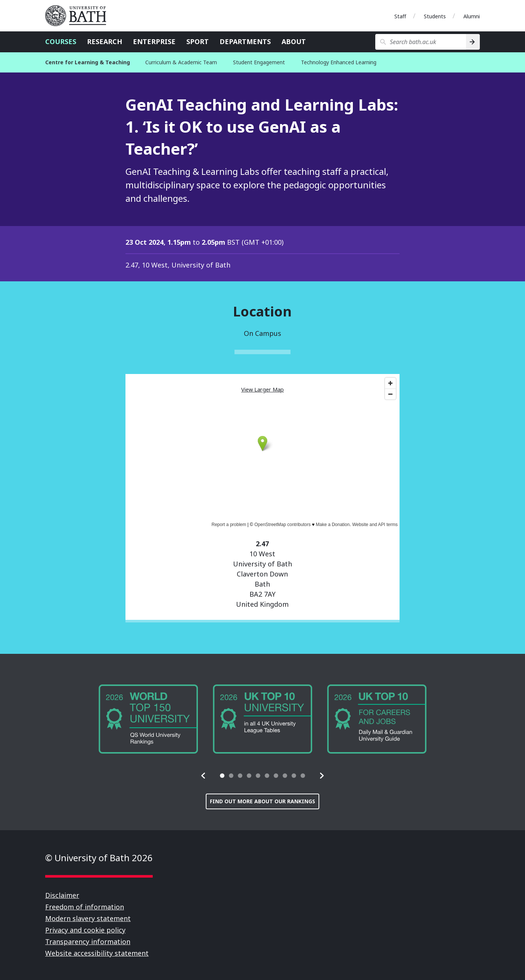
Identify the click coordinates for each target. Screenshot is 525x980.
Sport (198, 41)
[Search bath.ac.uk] (421, 42)
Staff (400, 16)
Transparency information (88, 942)
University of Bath (79, 16)
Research (105, 41)
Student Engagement (259, 62)
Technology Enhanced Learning (339, 62)
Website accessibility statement (97, 953)
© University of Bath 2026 (99, 858)
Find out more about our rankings (262, 801)
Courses (61, 41)
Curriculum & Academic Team (181, 62)
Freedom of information (85, 907)
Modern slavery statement (88, 918)
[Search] (473, 42)
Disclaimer (62, 895)
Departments (245, 41)
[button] (204, 776)
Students (435, 16)
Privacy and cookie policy (85, 930)
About (294, 41)
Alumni (472, 16)
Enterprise (154, 41)
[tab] (222, 776)
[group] (148, 719)
